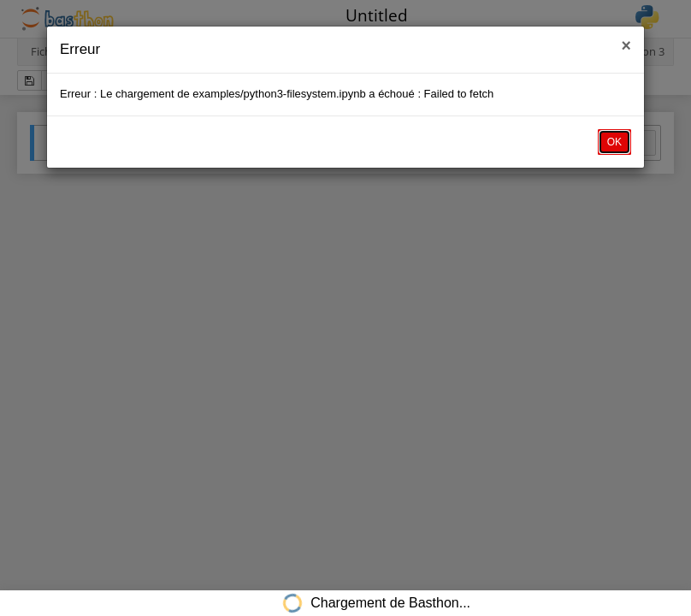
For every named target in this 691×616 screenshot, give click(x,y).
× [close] (626, 46)
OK (614, 142)
